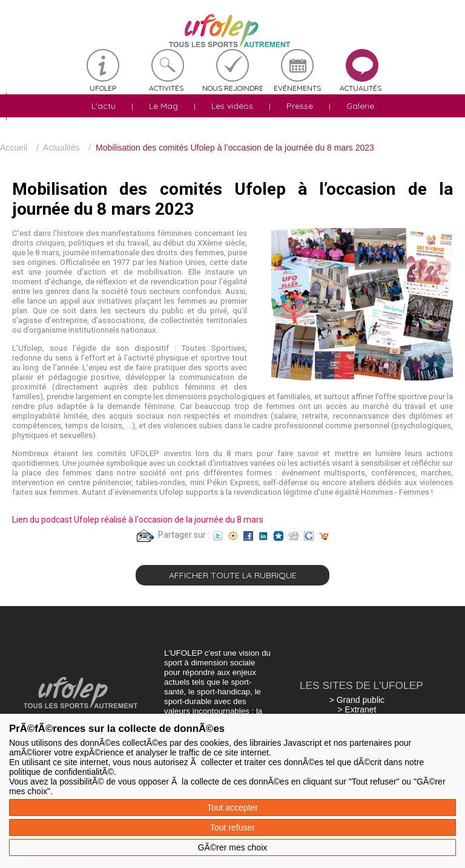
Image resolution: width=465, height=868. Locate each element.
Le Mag (163, 106)
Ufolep (103, 88)
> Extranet (357, 710)
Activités (166, 88)
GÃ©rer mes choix (233, 847)
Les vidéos (232, 106)
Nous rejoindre (233, 88)
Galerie (360, 106)
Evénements (297, 88)
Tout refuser (232, 827)
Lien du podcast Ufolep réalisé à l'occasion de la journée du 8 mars (138, 520)
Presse (300, 106)
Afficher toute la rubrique (233, 575)
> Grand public (357, 700)
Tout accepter (232, 808)
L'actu (104, 106)
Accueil (14, 148)
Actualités (361, 88)
